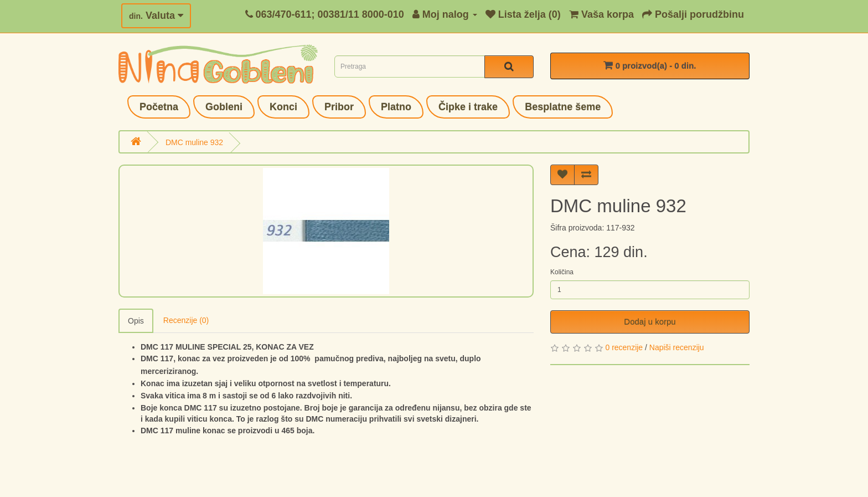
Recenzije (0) (186, 320)
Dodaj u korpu (650, 322)
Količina (562, 272)
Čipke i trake (468, 107)
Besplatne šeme (563, 107)
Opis (136, 321)
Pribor (339, 107)
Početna (159, 107)
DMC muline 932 (194, 142)
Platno (396, 107)
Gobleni (224, 107)
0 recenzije (624, 347)
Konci (283, 107)
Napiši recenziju (677, 347)
